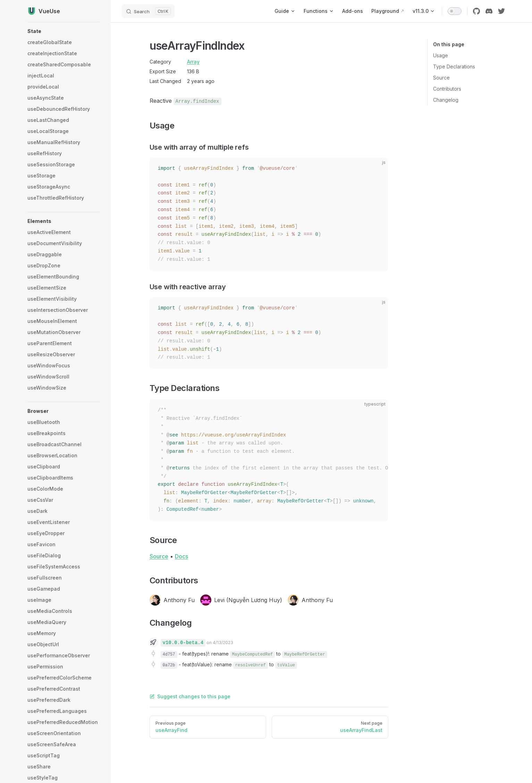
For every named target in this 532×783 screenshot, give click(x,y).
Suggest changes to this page (190, 696)
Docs (181, 556)
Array (193, 62)
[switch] (455, 11)
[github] (476, 11)
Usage (441, 55)
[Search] (148, 11)
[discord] (489, 11)
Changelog (446, 100)
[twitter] (501, 11)
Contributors (447, 89)
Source (441, 78)
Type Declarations (454, 66)
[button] (64, 31)
